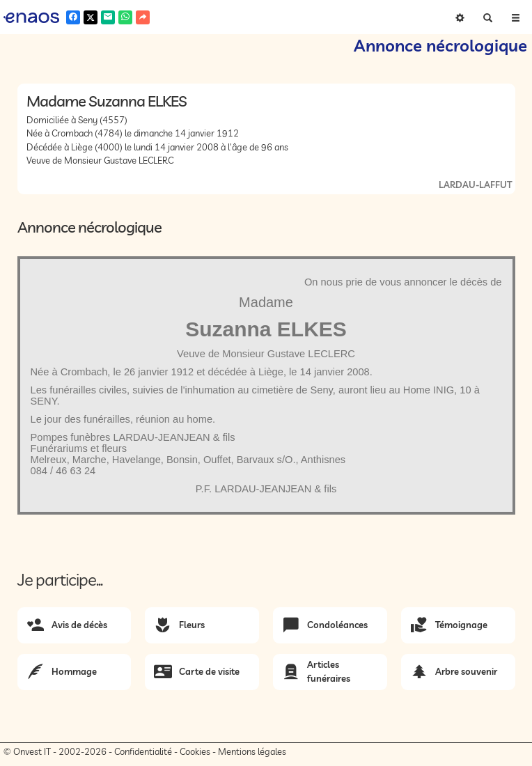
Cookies (195, 751)
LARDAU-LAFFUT (475, 185)
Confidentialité (143, 751)
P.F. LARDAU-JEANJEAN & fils (266, 489)
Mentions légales (252, 751)
